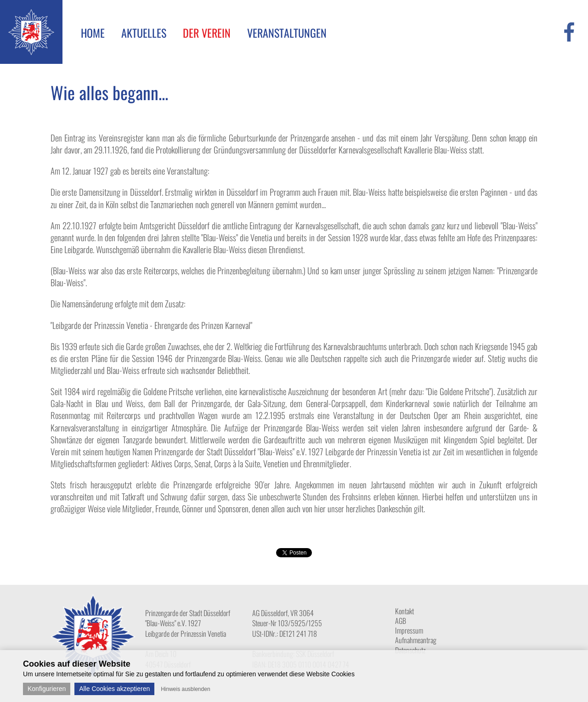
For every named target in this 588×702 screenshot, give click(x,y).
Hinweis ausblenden (185, 689)
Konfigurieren (47, 689)
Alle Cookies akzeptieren (114, 689)
